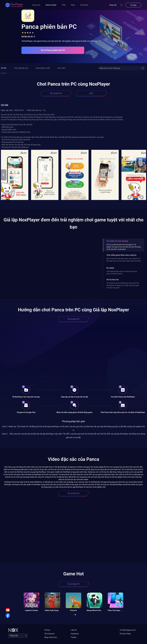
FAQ (64, 5)
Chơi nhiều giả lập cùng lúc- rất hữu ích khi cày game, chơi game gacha (122, 273)
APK (91, 93)
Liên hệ (74, 630)
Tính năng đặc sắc (21, 68)
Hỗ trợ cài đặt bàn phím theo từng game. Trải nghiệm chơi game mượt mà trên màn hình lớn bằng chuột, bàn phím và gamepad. (124, 247)
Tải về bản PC (56, 93)
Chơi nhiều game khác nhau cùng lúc (121, 255)
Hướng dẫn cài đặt (43, 68)
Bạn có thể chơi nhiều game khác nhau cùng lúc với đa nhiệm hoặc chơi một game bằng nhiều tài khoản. (124, 260)
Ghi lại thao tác (113, 280)
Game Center (51, 5)
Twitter (74, 637)
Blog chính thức (51, 637)
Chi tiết (4, 68)
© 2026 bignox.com (128, 630)
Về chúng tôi (49, 634)
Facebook (84, 5)
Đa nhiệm (110, 268)
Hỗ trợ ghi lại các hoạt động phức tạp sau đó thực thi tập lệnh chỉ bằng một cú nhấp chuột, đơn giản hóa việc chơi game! (123, 285)
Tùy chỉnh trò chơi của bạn (117, 241)
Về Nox (47, 630)
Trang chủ (36, 5)
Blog (73, 5)
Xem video (62, 68)
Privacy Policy (125, 634)
